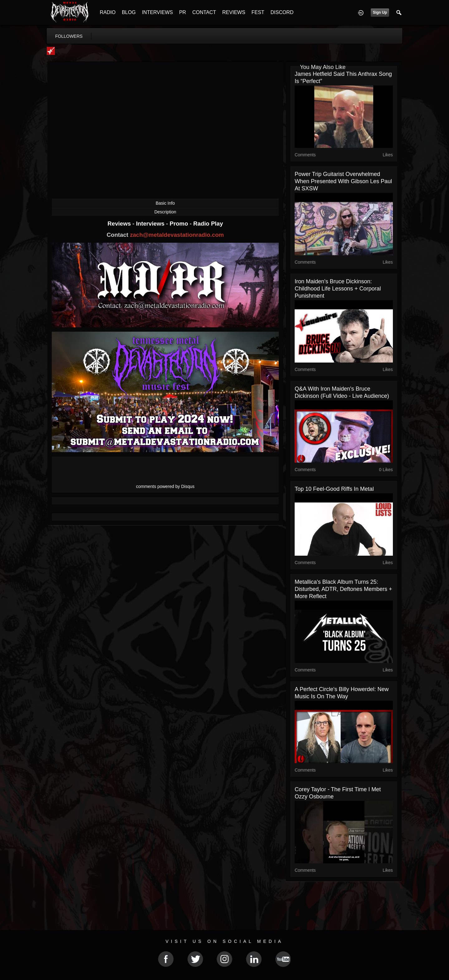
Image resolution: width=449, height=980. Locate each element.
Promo (180, 224)
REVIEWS (234, 12)
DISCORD (282, 12)
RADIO (108, 12)
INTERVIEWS (157, 12)
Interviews (151, 224)
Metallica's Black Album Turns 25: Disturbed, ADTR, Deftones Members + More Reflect (343, 589)
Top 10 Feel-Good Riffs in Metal (334, 489)
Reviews (120, 224)
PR (182, 12)
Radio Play (208, 224)
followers (69, 36)
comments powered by (165, 486)
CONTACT (204, 12)
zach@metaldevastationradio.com (177, 235)
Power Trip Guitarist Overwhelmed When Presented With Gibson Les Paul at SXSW (343, 181)
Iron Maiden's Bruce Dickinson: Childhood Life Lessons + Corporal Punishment (338, 289)
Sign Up (380, 12)
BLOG (129, 12)
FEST (258, 12)
